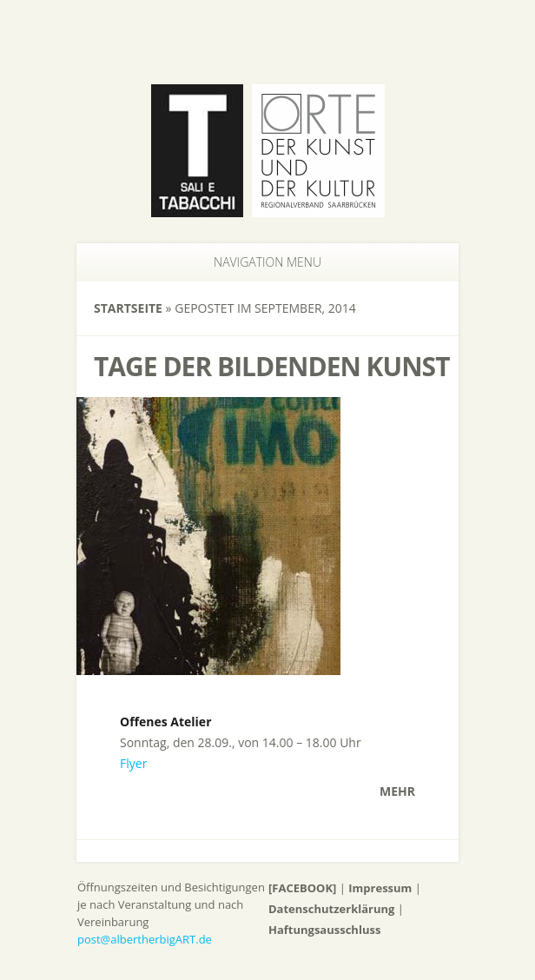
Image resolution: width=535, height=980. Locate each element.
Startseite (128, 308)
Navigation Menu (257, 262)
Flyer (133, 763)
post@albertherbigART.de (145, 939)
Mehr (397, 791)
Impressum (380, 888)
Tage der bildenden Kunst (272, 366)
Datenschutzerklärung (331, 909)
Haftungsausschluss (324, 930)
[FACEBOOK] (302, 888)
